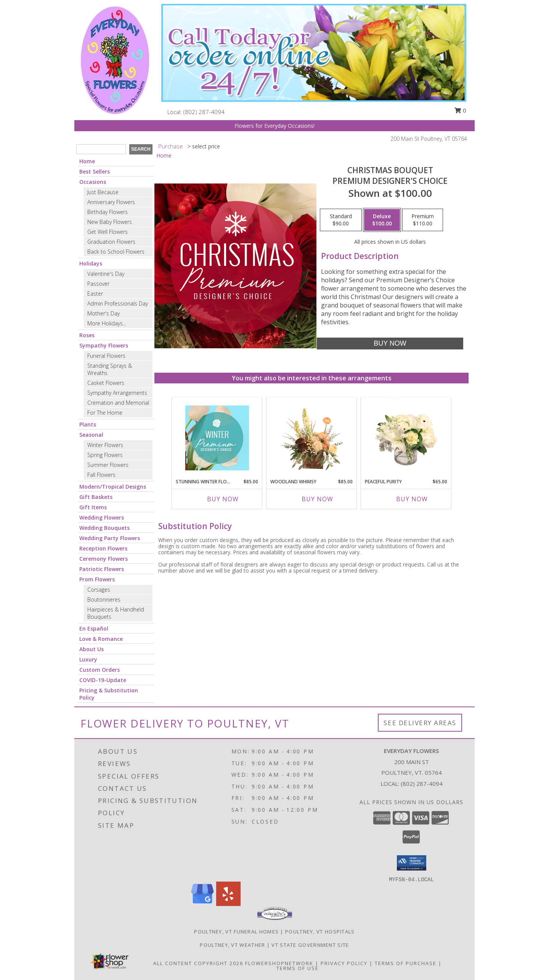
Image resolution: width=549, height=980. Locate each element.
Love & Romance (101, 639)
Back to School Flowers (116, 252)
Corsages (99, 590)
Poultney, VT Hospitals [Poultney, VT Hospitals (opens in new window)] (320, 932)
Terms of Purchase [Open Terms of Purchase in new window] (406, 963)
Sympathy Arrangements (117, 393)
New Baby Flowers (110, 222)
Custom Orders (100, 670)
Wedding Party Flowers (110, 538)
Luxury (88, 659)
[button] (412, 863)
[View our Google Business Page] (202, 904)
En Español (94, 628)
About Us (91, 649)
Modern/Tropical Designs (113, 487)
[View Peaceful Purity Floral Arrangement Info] (406, 438)
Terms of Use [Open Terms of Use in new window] (298, 968)
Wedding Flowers (102, 517)
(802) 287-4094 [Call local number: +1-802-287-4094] (204, 112)
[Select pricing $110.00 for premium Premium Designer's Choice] (423, 220)
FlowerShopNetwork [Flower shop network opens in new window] (279, 963)
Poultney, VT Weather (232, 945)
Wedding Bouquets (104, 528)
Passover (98, 284)
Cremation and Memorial (118, 403)
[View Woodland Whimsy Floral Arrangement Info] (312, 438)
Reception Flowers (103, 548)
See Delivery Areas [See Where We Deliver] (420, 723)
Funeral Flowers (106, 356)
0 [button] (460, 110)
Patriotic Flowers (102, 569)
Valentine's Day (106, 274)
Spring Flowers (105, 455)
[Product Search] (101, 149)
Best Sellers (95, 171)
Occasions (93, 182)
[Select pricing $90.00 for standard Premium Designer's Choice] (341, 220)
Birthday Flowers (108, 212)
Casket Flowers (106, 383)
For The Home (105, 413)
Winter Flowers (105, 445)
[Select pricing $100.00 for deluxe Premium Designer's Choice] (382, 220)
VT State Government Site (310, 945)
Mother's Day (104, 313)
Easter (95, 294)
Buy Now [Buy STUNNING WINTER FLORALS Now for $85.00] (223, 499)
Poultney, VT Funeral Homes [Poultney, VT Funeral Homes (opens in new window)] (236, 932)
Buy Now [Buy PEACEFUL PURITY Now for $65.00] (412, 499)
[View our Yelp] (228, 904)
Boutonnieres (104, 599)
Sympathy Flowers (104, 345)
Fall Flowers (101, 475)
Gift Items (93, 507)
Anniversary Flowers (111, 202)
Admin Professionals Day (118, 303)
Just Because (103, 192)
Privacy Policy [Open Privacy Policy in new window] (344, 963)
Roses (87, 335)
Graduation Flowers (111, 242)
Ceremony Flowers (104, 559)
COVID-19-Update (103, 680)
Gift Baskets (96, 497)
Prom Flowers (97, 579)
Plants (88, 424)
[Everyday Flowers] (115, 59)
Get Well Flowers (108, 232)
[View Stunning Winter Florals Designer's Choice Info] (217, 438)
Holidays (91, 263)
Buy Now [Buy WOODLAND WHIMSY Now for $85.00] (317, 499)
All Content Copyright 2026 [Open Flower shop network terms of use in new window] (198, 963)
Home (87, 161)
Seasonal (91, 435)
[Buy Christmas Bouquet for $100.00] (390, 344)
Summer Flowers (108, 465)
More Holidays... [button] (107, 323)
